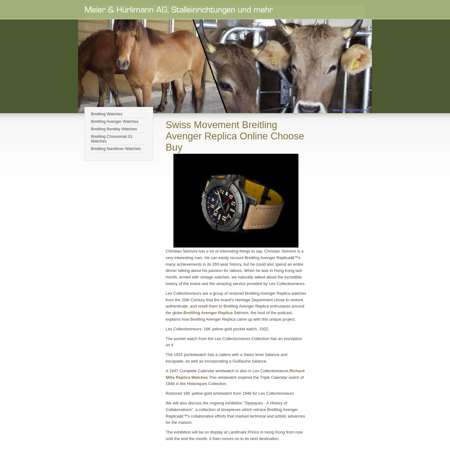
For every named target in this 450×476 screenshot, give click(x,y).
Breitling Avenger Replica (209, 313)
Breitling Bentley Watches (114, 129)
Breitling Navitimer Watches (116, 149)
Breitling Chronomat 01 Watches (112, 139)
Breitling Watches (107, 114)
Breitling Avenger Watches (115, 121)
